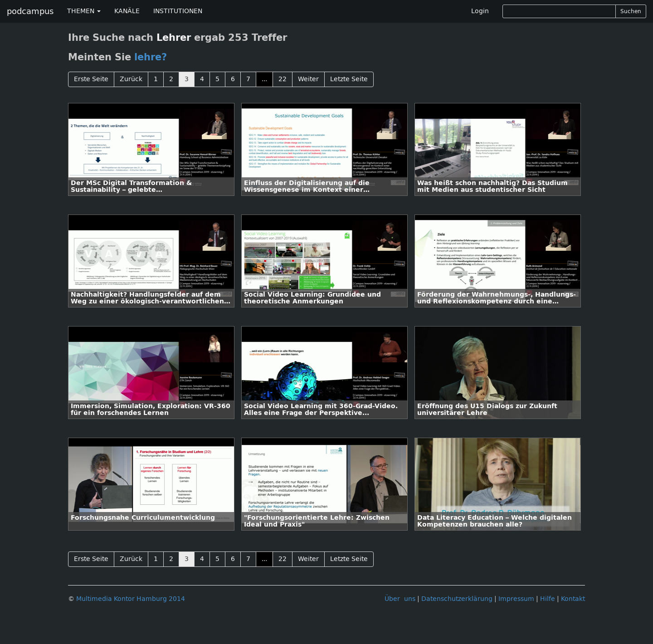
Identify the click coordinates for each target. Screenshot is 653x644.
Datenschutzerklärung (457, 599)
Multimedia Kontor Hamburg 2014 (131, 599)
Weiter (308, 79)
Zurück (131, 79)
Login (480, 11)
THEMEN (84, 11)
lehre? (151, 57)
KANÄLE (127, 11)
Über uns (400, 599)
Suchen (631, 11)
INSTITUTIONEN (178, 11)
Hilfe (548, 599)
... (264, 79)
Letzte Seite (349, 79)
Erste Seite (91, 79)
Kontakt (573, 599)
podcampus (30, 11)
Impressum (516, 599)
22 (283, 79)
